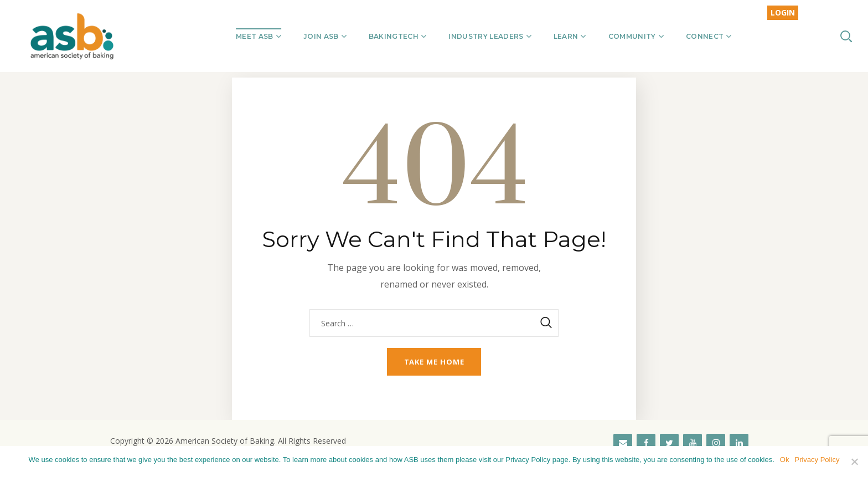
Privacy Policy (817, 460)
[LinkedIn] (739, 443)
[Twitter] (669, 443)
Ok (785, 460)
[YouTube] (693, 443)
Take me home (434, 362)
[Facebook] (646, 443)
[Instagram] (716, 443)
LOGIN (783, 12)
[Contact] (623, 443)
